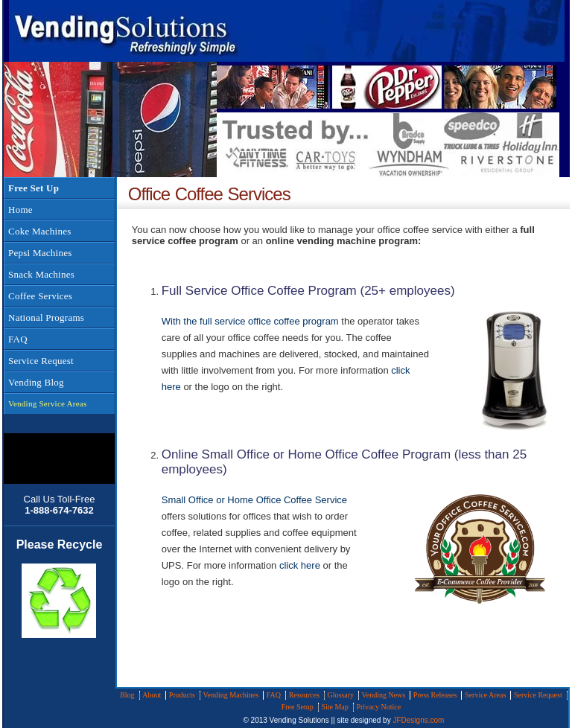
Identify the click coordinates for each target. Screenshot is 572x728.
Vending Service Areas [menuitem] (47, 403)
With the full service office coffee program (250, 321)
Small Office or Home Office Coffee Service (254, 500)
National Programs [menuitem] (46, 317)
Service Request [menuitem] (41, 361)
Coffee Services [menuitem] (40, 296)
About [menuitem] (152, 695)
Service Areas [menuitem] (485, 695)
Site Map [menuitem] (334, 707)
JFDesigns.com (418, 720)
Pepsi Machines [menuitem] (40, 253)
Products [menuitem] (182, 695)
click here (300, 565)
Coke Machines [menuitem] (39, 231)
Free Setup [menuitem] (298, 707)
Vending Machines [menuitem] (231, 695)
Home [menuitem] (20, 210)
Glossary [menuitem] (340, 695)
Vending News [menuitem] (384, 695)
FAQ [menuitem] (18, 339)
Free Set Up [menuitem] (34, 188)
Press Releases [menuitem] (435, 695)
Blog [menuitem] (127, 695)
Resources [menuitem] (304, 695)
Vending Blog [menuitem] (36, 382)
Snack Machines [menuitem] (41, 274)
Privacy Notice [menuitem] (378, 707)
